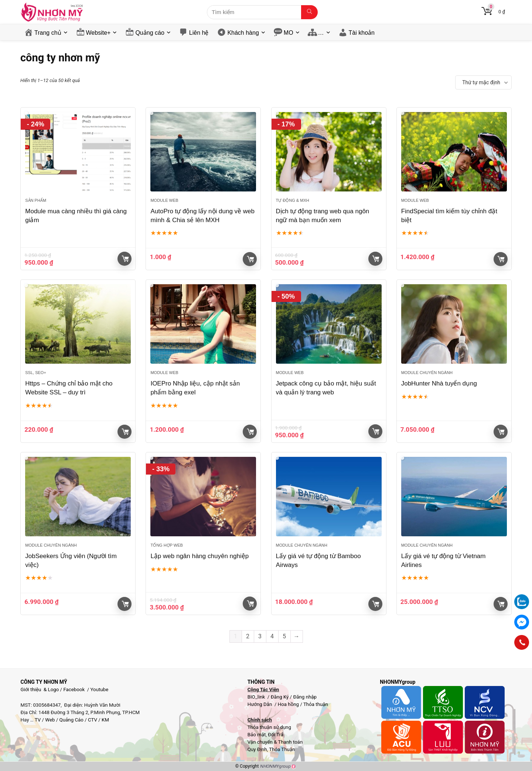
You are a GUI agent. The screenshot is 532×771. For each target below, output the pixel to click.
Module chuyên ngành (427, 373)
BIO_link (257, 697)
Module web (164, 200)
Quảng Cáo (71, 720)
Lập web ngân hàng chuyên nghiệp (199, 556)
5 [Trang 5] (284, 636)
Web (50, 720)
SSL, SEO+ (36, 373)
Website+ (98, 33)
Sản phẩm (36, 200)
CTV (93, 720)
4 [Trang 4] (272, 636)
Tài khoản (362, 33)
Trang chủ (48, 33)
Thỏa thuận (315, 704)
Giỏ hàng (125, 259)
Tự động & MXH (293, 200)
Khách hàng (243, 33)
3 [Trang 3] (260, 636)
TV (37, 720)
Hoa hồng (288, 704)
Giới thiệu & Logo (40, 690)
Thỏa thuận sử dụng (269, 727)
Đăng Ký (280, 697)
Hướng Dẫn (260, 704)
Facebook (74, 690)
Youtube (100, 690)
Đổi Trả (276, 735)
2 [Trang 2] (248, 636)
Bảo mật (257, 735)
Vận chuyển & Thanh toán (275, 742)
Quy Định (257, 749)
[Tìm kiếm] (309, 12)
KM (105, 720)
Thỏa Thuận (281, 749)
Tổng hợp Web (166, 545)
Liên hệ (199, 33)
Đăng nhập (305, 697)
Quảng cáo (150, 33)
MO (289, 33)
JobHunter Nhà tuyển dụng (439, 383)
